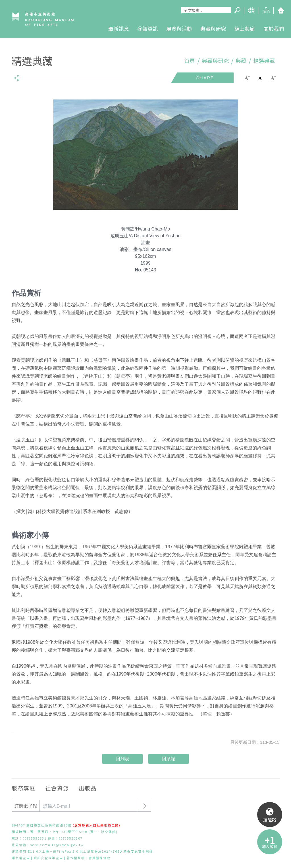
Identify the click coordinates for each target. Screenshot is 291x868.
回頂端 (169, 759)
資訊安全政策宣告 (48, 858)
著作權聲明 (76, 858)
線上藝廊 (245, 28)
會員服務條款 (99, 858)
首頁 (190, 61)
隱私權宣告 (21, 858)
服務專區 (24, 788)
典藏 (241, 61)
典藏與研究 (213, 28)
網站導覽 (266, 10)
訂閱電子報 (26, 806)
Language (251, 10)
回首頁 (281, 10)
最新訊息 (119, 28)
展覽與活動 (179, 28)
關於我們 (274, 28)
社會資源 (57, 788)
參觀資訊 (147, 28)
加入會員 (270, 846)
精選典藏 (264, 61)
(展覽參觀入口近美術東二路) (97, 825)
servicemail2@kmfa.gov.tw (57, 845)
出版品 (88, 788)
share (17, 76)
